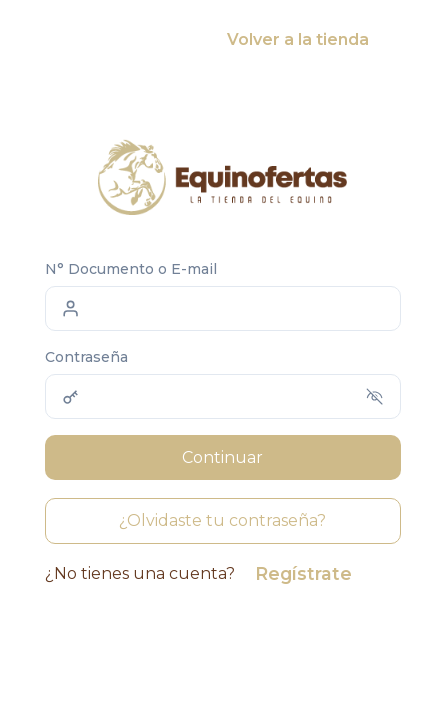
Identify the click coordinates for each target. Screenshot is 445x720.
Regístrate (303, 573)
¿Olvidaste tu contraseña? (222, 520)
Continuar (222, 457)
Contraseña (86, 357)
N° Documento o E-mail (131, 269)
